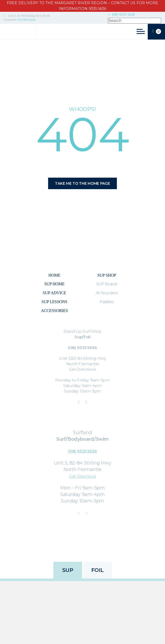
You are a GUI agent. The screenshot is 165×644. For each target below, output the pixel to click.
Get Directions (27, 20)
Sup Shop (107, 275)
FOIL (97, 570)
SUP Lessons (55, 302)
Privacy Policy (64, 547)
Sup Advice (54, 293)
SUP (68, 570)
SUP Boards (107, 284)
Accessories (54, 311)
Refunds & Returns (96, 547)
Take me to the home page (82, 183)
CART (157, 31)
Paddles (107, 302)
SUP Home (54, 284)
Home (54, 275)
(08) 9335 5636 (123, 15)
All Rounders (107, 293)
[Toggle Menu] (141, 31)
